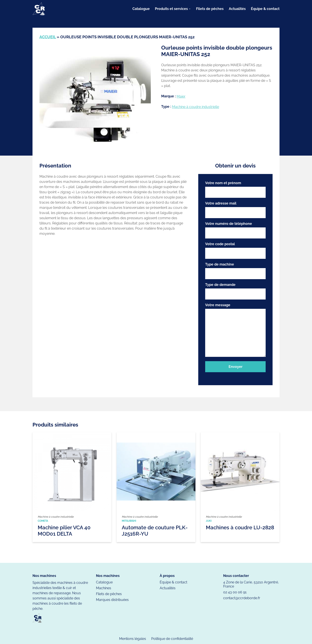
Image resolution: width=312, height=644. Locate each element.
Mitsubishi (129, 521)
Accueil (48, 37)
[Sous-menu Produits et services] (190, 9)
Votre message (235, 330)
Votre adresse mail (235, 210)
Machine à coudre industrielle (196, 107)
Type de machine (235, 271)
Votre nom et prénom (235, 189)
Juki (209, 521)
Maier (181, 96)
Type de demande (235, 291)
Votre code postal (235, 250)
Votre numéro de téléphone (235, 230)
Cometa (43, 521)
